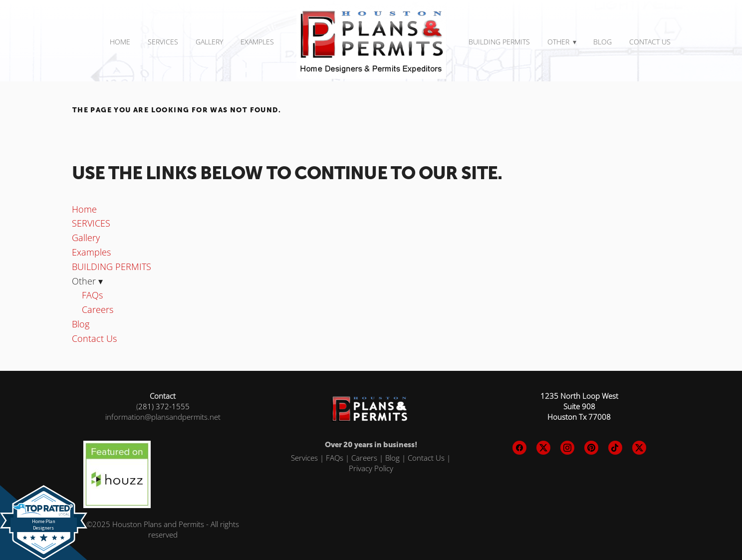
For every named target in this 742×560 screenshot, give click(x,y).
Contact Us (650, 42)
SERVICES (163, 42)
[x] (543, 448)
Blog (603, 42)
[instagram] (567, 448)
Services (304, 458)
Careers (98, 309)
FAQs (92, 295)
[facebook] (519, 448)
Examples (257, 42)
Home (120, 42)
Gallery (209, 42)
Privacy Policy (371, 468)
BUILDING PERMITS (499, 42)
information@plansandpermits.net (163, 417)
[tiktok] (615, 448)
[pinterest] (591, 448)
